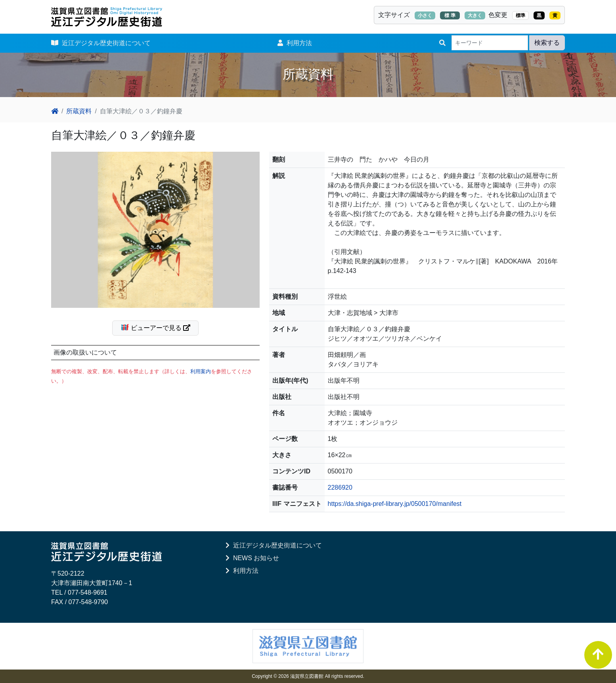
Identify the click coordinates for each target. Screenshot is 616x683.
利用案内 (201, 371)
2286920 (340, 487)
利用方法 (295, 43)
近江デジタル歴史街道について (101, 43)
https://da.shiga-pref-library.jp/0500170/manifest (395, 504)
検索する (547, 43)
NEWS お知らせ (252, 558)
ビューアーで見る (159, 327)
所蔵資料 (79, 111)
